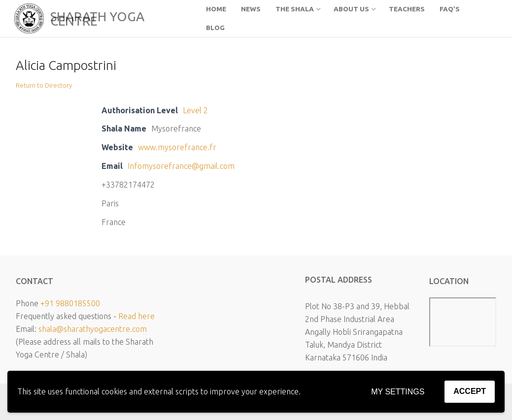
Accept (470, 391)
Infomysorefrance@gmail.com (181, 166)
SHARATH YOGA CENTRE (97, 19)
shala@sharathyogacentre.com (93, 329)
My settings (398, 392)
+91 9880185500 (70, 303)
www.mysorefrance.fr (177, 147)
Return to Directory (44, 85)
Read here (137, 316)
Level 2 (195, 110)
